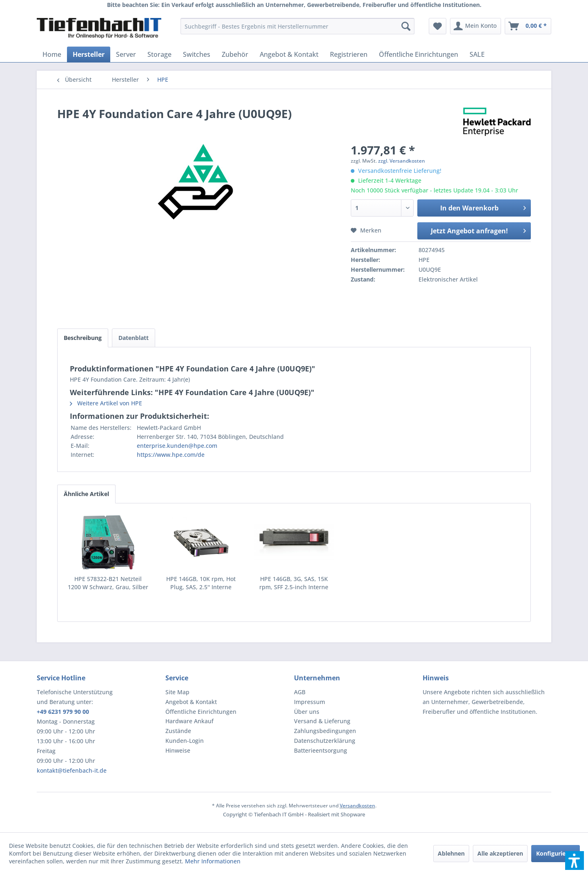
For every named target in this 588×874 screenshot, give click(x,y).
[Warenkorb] (528, 26)
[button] (575, 861)
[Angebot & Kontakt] (289, 54)
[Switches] (197, 54)
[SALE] (477, 54)
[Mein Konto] (476, 26)
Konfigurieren (556, 853)
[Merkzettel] (438, 26)
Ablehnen (451, 853)
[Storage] (159, 54)
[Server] (126, 54)
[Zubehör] (235, 54)
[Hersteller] (89, 54)
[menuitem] (297, 26)
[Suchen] (406, 26)
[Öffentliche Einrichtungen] (419, 54)
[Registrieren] (349, 54)
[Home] (52, 54)
